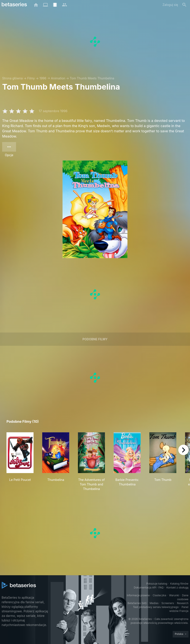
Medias (154, 603)
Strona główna (12, 78)
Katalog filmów (179, 584)
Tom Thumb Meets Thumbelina (92, 78)
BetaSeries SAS (137, 603)
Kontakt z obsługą (177, 587)
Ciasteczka (159, 595)
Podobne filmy (95, 339)
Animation (58, 78)
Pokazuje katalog (157, 584)
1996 (43, 78)
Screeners (168, 603)
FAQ (161, 587)
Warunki (174, 595)
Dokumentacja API (145, 587)
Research (183, 603)
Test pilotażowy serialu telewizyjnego (156, 607)
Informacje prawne (138, 595)
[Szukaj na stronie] (184, 5)
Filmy (31, 78)
